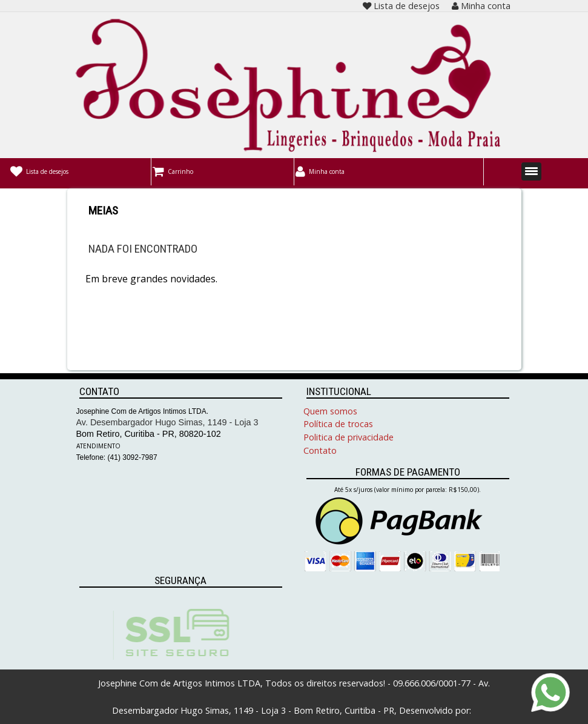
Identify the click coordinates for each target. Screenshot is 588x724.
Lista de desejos (401, 6)
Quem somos (330, 411)
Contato (320, 450)
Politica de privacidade (349, 437)
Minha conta (481, 6)
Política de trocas (338, 424)
